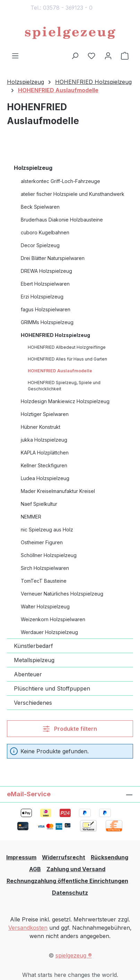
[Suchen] (75, 55)
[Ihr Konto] (108, 55)
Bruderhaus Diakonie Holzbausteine (62, 220)
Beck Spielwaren (40, 207)
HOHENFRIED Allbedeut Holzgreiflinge (67, 347)
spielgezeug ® (74, 955)
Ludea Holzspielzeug (45, 478)
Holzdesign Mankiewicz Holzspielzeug (65, 401)
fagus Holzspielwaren (46, 309)
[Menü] (15, 55)
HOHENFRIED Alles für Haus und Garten (67, 359)
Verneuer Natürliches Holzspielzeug (62, 594)
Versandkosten (28, 928)
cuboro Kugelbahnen (45, 232)
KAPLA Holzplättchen (45, 453)
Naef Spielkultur (39, 504)
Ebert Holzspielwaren (45, 284)
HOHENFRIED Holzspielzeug (55, 335)
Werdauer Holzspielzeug (49, 632)
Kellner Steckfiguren (44, 465)
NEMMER (31, 517)
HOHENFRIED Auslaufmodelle (60, 371)
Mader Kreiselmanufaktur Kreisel (58, 491)
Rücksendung (110, 857)
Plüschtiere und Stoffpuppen (52, 688)
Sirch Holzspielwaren (45, 568)
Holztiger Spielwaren (45, 414)
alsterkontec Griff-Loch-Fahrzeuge (60, 181)
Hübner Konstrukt (41, 427)
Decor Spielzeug (40, 245)
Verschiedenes (33, 703)
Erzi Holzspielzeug (42, 297)
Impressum (21, 857)
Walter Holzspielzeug (45, 606)
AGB (35, 869)
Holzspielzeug (33, 168)
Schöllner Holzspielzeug (49, 555)
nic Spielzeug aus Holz (47, 530)
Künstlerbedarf (33, 646)
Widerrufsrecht (64, 857)
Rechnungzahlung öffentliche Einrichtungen (67, 881)
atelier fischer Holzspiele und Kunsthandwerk (73, 194)
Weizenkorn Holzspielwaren (53, 619)
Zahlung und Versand (76, 869)
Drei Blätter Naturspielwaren (53, 258)
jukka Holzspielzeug (44, 440)
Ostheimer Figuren (42, 542)
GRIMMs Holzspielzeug (47, 322)
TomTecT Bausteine (44, 581)
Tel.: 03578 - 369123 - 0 (62, 8)
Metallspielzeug (34, 660)
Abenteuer (28, 674)
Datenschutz (70, 893)
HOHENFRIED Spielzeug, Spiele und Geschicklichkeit (64, 386)
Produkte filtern (70, 729)
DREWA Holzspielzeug (46, 271)
